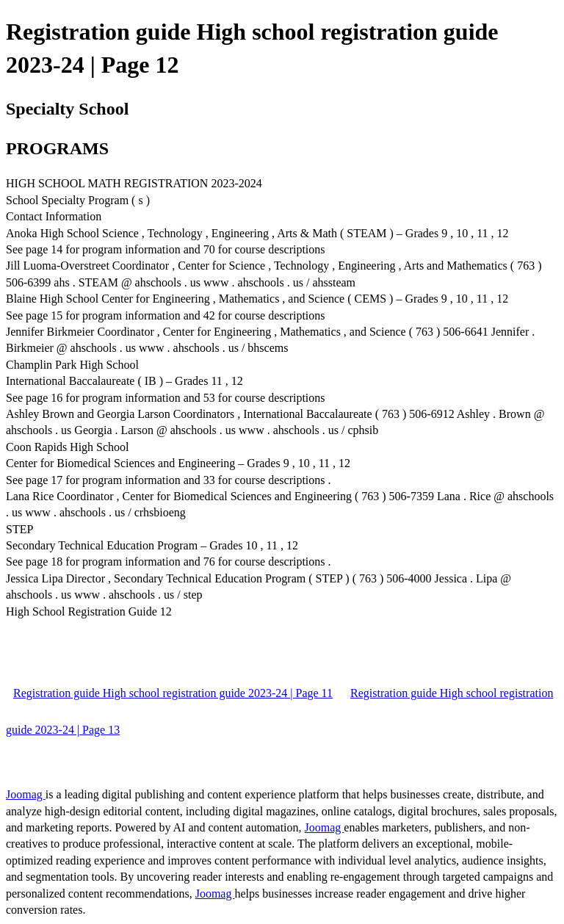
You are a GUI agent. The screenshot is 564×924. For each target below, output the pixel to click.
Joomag (26, 794)
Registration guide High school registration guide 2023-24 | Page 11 (173, 693)
